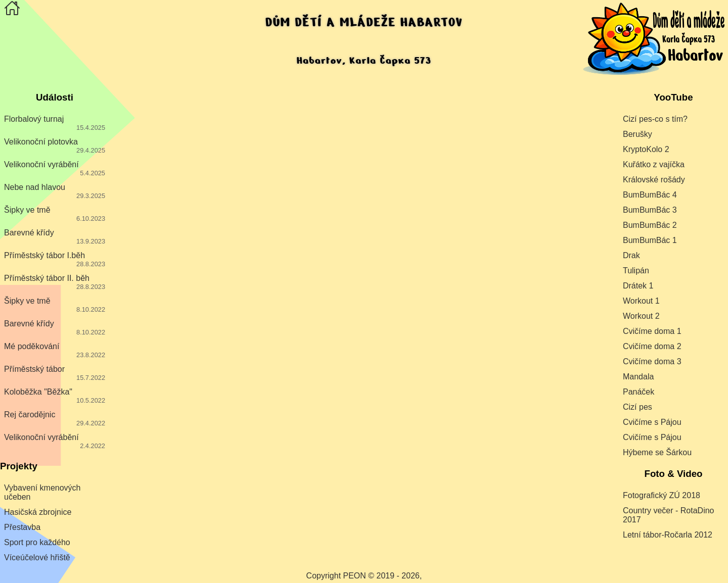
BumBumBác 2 (650, 225)
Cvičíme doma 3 (652, 361)
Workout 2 (641, 316)
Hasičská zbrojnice (38, 512)
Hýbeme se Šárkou (657, 452)
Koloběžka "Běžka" (55, 396)
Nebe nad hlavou (55, 191)
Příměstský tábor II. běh (55, 282)
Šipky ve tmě (55, 214)
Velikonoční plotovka (55, 146)
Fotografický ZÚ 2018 (662, 495)
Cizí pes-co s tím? (655, 119)
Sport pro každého (37, 542)
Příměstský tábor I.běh (55, 259)
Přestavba (22, 527)
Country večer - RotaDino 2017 (669, 515)
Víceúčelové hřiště (37, 557)
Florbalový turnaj (55, 123)
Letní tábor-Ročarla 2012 (668, 535)
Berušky (638, 134)
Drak (631, 255)
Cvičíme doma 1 (652, 331)
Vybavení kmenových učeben (42, 492)
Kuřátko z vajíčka (654, 164)
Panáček (639, 392)
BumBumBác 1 (650, 240)
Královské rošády (654, 180)
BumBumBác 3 (650, 210)
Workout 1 (641, 301)
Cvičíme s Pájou (652, 422)
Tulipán (636, 271)
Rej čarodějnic (55, 419)
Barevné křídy (55, 237)
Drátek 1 (638, 286)
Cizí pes (638, 407)
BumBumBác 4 (650, 195)
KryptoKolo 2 (646, 149)
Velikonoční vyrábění (55, 168)
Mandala (638, 377)
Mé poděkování (55, 350)
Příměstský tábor (55, 373)
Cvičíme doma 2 (652, 346)
